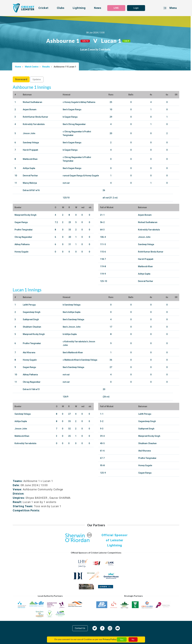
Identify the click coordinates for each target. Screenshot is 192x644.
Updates (37, 79)
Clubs (61, 8)
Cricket (43, 8)
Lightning (79, 8)
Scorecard (21, 79)
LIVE (116, 8)
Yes (122, 639)
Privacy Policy (110, 639)
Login (136, 8)
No (133, 639)
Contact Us (80, 628)
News (98, 8)
